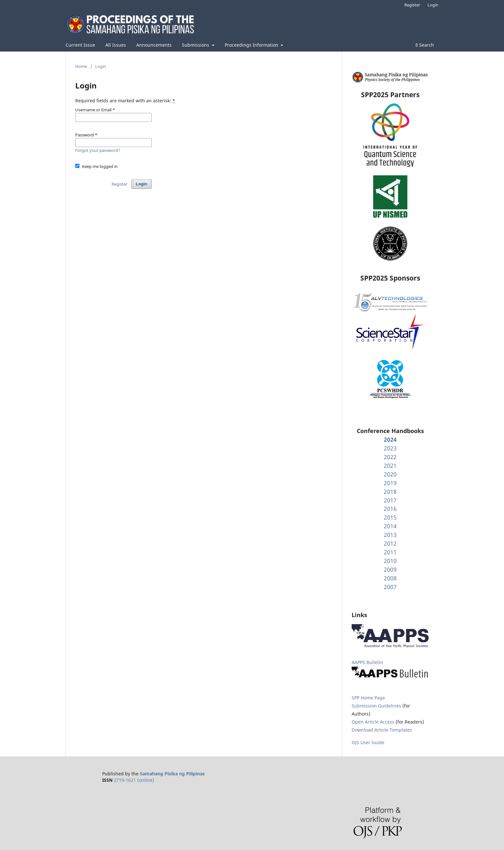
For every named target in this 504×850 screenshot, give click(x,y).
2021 (390, 466)
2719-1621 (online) (134, 780)
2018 (390, 492)
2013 (390, 535)
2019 (390, 483)
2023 (390, 448)
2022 (390, 457)
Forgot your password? (98, 150)
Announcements (154, 45)
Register (412, 5)
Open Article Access (373, 722)
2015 (390, 517)
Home (81, 66)
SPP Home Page (368, 698)
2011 (390, 552)
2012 (390, 543)
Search (425, 45)
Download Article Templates (382, 730)
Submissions (196, 45)
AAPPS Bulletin (367, 662)
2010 (390, 561)
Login (433, 5)
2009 (390, 569)
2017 (390, 500)
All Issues (116, 45)
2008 (390, 578)
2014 (390, 526)
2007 (390, 587)
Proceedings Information (252, 45)
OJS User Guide (368, 742)
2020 (390, 474)
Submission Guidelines (377, 706)
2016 (390, 509)
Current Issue (80, 45)
